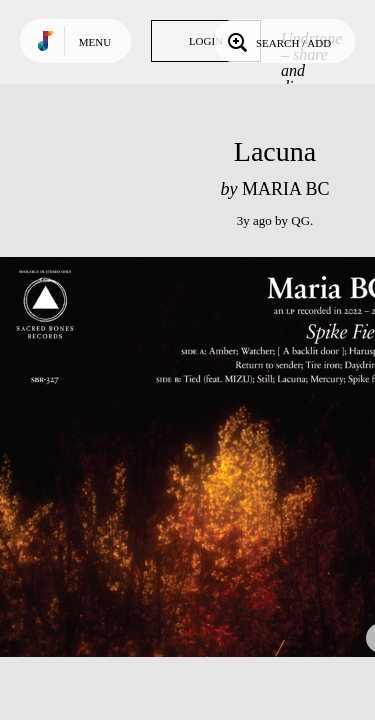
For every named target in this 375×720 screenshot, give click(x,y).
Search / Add (277, 41)
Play (200, 457)
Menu (95, 42)
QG (300, 220)
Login (206, 41)
